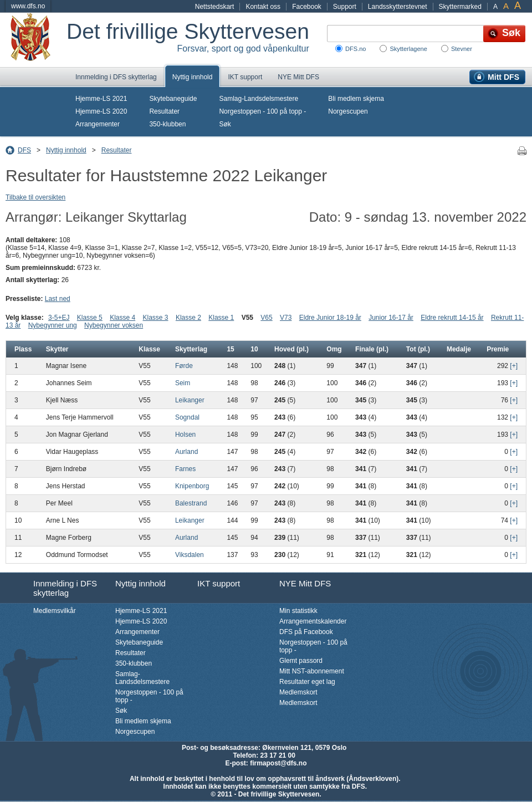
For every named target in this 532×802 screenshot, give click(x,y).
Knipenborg (192, 486)
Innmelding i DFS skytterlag (116, 77)
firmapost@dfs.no (278, 763)
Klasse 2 (188, 318)
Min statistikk (298, 611)
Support (345, 7)
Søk (225, 124)
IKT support (245, 77)
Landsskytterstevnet (398, 7)
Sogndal (187, 417)
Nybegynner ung (53, 325)
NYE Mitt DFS (298, 77)
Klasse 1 (221, 318)
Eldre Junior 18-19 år (330, 318)
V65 (266, 318)
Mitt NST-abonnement (312, 671)
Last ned (58, 299)
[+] (514, 366)
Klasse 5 (90, 318)
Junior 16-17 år (391, 318)
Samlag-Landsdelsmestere (259, 99)
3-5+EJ (59, 318)
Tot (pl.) (418, 349)
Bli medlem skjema (356, 99)
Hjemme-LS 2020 (101, 111)
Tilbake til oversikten (35, 197)
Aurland (186, 452)
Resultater (164, 111)
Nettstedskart (215, 7)
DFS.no (355, 49)
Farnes (185, 469)
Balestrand (191, 503)
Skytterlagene (408, 49)
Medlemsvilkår (55, 611)
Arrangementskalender (313, 621)
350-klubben (167, 124)
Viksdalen (190, 555)
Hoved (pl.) (291, 349)
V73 (286, 318)
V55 (247, 318)
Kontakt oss (263, 7)
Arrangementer (98, 124)
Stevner (462, 49)
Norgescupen (348, 111)
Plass (23, 349)
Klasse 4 (122, 318)
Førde (184, 366)
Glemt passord (301, 661)
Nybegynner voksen (114, 325)
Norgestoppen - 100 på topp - (262, 111)
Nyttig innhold (193, 77)
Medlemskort (298, 692)
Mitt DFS (503, 77)
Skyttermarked (460, 7)
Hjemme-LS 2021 (101, 99)
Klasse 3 (156, 318)
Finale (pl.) (372, 349)
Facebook (307, 7)
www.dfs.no (28, 6)
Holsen (185, 435)
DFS (24, 150)
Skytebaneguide (173, 99)
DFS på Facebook (306, 632)
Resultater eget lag (307, 682)
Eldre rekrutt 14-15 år (452, 318)
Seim (183, 383)
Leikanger (190, 400)
